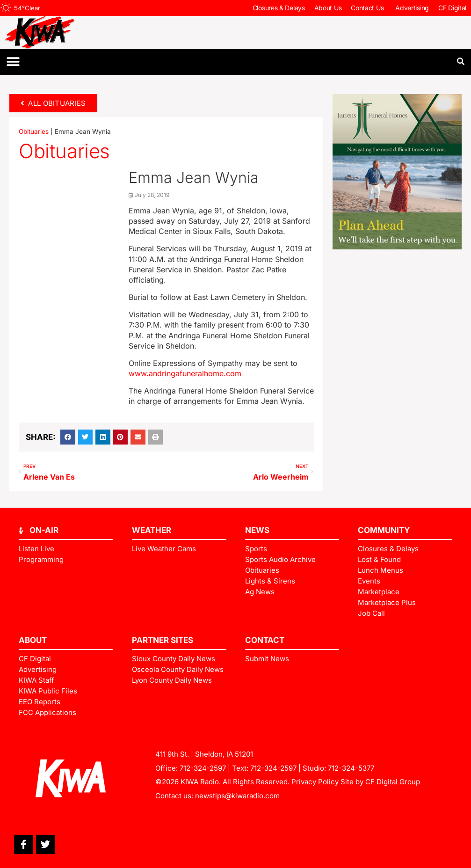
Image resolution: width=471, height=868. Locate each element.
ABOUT (33, 640)
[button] (13, 62)
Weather (152, 530)
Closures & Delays (279, 8)
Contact (265, 640)
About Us (328, 8)
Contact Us (368, 8)
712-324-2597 (203, 768)
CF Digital (452, 8)
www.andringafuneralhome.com (185, 373)
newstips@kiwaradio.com (237, 796)
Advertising (412, 8)
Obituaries (34, 131)
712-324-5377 (351, 768)
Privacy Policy (315, 782)
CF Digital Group (393, 782)
